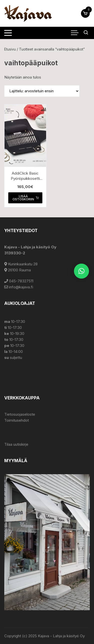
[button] (81, 271)
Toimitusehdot (17, 420)
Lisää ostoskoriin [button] (26, 198)
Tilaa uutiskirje (16, 444)
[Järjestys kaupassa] (42, 91)
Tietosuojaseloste (20, 414)
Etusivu (10, 49)
